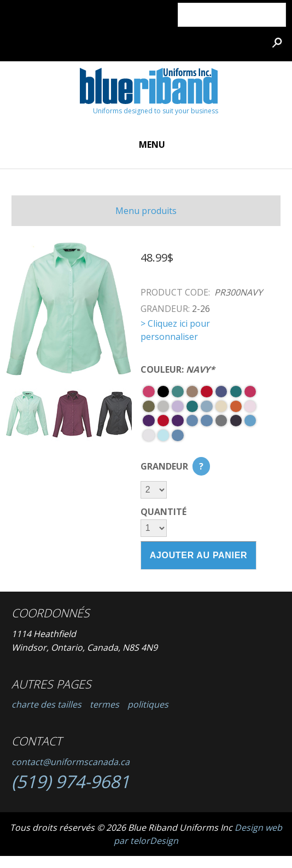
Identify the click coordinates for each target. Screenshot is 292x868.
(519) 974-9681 (71, 781)
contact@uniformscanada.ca (71, 762)
